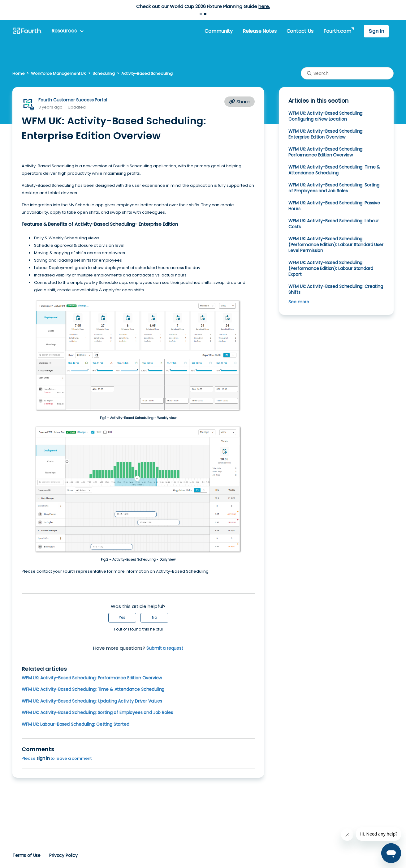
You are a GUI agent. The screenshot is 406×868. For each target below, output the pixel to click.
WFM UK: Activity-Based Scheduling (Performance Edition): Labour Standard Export (331, 268)
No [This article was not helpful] (154, 617)
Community (218, 31)
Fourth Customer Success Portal (73, 100)
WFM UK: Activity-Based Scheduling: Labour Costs (334, 224)
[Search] (347, 73)
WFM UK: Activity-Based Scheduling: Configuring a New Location (326, 116)
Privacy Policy (63, 855)
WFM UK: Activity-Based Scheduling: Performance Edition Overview (92, 678)
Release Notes (260, 31)
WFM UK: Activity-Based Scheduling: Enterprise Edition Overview (326, 134)
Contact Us (300, 31)
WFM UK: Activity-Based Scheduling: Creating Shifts (336, 289)
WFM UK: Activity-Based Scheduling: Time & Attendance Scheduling (93, 689)
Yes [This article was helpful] (122, 617)
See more (299, 302)
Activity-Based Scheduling (147, 73)
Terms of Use (26, 855)
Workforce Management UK (58, 73)
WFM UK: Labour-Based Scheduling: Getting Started (76, 724)
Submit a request (165, 648)
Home (18, 73)
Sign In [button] (376, 31)
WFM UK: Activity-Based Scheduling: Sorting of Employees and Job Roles (97, 712)
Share (240, 102)
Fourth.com (337, 31)
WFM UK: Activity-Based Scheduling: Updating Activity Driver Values (92, 701)
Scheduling (104, 73)
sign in (43, 758)
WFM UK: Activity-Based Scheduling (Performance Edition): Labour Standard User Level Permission (336, 245)
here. (264, 6)
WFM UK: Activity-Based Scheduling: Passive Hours (334, 206)
